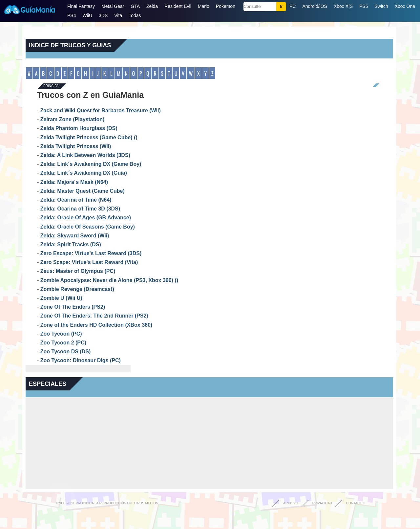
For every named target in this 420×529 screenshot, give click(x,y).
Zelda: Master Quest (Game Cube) (83, 191)
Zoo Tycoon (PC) (61, 334)
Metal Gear (113, 6)
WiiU (87, 15)
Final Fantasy (81, 6)
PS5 (364, 6)
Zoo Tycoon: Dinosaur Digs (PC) (81, 360)
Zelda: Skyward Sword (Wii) (75, 236)
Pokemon (226, 6)
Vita (118, 15)
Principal (52, 86)
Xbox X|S (343, 6)
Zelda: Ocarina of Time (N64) (76, 200)
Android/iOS (315, 6)
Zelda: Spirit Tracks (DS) (71, 244)
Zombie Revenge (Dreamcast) (77, 289)
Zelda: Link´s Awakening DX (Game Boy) (91, 164)
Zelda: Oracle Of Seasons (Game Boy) (88, 227)
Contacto (355, 503)
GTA (135, 6)
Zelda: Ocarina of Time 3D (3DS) (80, 209)
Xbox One (405, 6)
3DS (103, 15)
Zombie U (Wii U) (61, 298)
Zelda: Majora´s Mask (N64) (74, 182)
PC (293, 6)
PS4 (72, 15)
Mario (204, 6)
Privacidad (322, 503)
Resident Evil (178, 6)
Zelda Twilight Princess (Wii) (76, 146)
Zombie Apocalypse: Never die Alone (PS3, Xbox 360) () (109, 280)
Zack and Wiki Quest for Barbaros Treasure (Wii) (101, 110)
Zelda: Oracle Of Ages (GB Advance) (86, 218)
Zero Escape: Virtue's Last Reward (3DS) (91, 253)
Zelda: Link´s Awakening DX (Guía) (84, 173)
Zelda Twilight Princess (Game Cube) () (89, 137)
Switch (381, 6)
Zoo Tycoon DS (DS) (65, 352)
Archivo (291, 503)
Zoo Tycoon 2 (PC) (63, 343)
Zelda (152, 6)
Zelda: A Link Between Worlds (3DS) (85, 155)
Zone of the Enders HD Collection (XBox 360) (96, 325)
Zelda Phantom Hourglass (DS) (79, 128)
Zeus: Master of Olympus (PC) (78, 271)
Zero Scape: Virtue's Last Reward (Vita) (89, 262)
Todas (135, 15)
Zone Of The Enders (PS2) (73, 307)
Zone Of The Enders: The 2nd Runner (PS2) (94, 316)
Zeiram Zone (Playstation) (73, 119)
